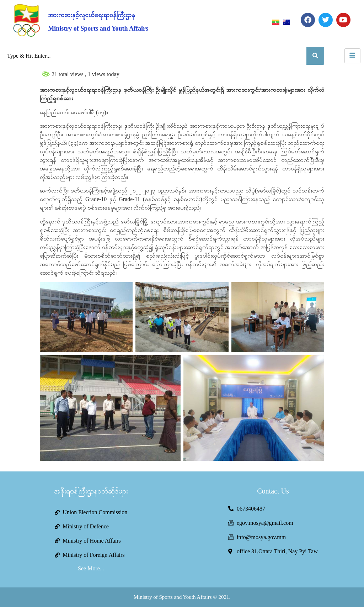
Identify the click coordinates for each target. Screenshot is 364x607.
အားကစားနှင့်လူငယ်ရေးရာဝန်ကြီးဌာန (92, 15)
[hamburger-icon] (352, 56)
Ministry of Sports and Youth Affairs (98, 28)
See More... (91, 568)
